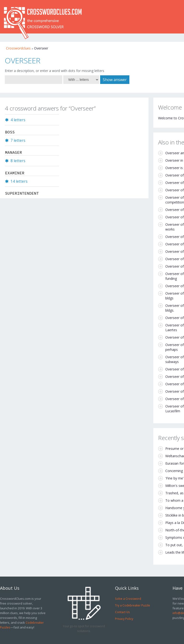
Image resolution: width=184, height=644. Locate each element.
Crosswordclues (18, 48)
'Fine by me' (175, 478)
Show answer (115, 80)
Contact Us (122, 612)
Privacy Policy (124, 619)
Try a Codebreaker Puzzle (132, 605)
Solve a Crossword (128, 599)
